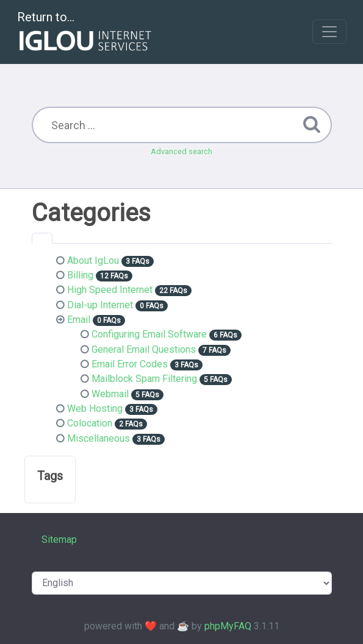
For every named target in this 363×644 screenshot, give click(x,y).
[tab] (42, 238)
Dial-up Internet (100, 305)
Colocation (90, 423)
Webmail (110, 394)
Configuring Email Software (149, 334)
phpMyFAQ (228, 626)
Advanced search (182, 151)
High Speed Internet (110, 290)
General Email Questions (144, 349)
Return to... (86, 33)
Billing (80, 275)
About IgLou (93, 260)
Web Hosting (95, 409)
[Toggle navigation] (329, 32)
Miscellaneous (99, 438)
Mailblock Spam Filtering (144, 379)
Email (79, 320)
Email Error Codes (130, 364)
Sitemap (59, 540)
